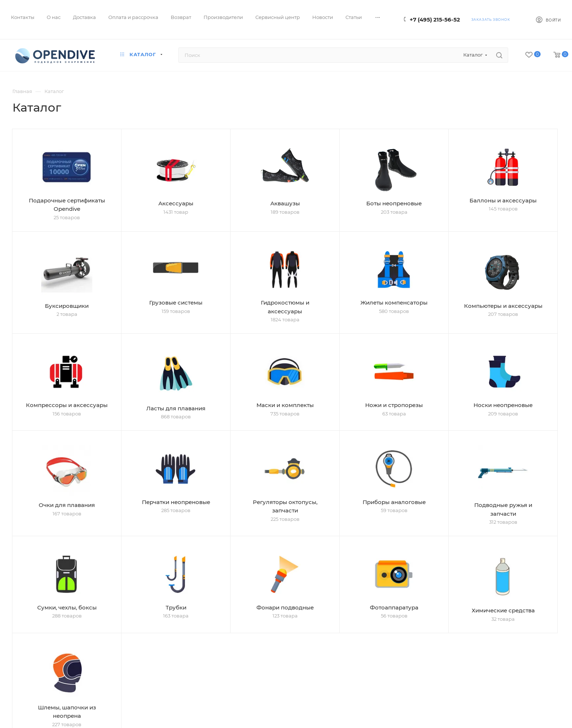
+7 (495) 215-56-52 (435, 20)
